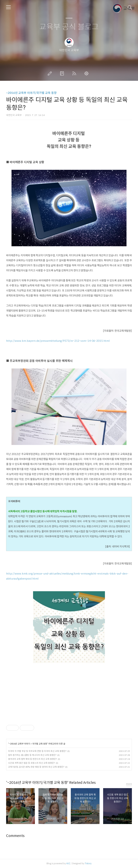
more (129, 784)
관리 (87, 73)
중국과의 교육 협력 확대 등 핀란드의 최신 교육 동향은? (32, 759)
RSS (75, 73)
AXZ (68, 863)
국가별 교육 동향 (40, 744)
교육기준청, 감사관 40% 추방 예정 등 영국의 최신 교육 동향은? (36, 767)
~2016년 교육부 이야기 (19, 744)
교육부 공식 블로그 (69, 27)
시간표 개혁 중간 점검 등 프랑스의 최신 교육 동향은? (31, 763)
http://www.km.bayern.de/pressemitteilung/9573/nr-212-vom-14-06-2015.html (58, 341)
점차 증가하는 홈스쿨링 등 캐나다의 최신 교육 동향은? (32, 755)
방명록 (63, 73)
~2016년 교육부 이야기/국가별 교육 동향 (31, 93)
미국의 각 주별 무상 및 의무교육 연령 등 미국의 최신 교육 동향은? (37, 751)
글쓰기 (50, 73)
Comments (15, 836)
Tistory (88, 863)
